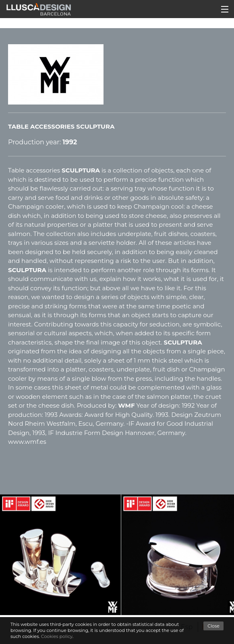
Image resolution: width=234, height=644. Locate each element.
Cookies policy (57, 636)
